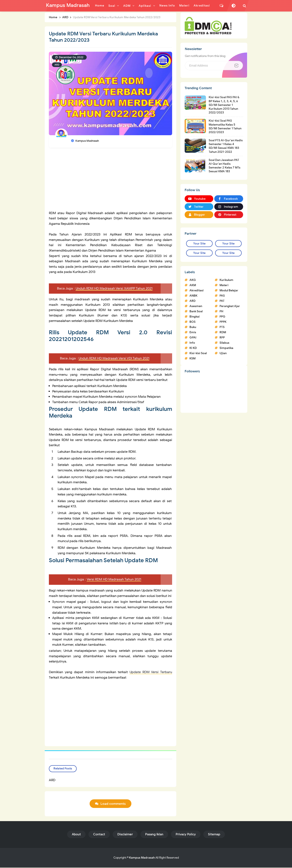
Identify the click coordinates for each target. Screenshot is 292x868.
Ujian (223, 353)
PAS (222, 296)
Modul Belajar (229, 290)
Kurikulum (226, 280)
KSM (192, 358)
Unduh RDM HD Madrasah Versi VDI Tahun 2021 (114, 358)
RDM (223, 332)
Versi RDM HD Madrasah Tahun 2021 (114, 580)
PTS (222, 327)
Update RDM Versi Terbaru (151, 672)
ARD (57, 65)
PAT (222, 301)
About (76, 835)
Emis (193, 332)
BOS (192, 322)
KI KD (193, 348)
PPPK (223, 322)
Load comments (113, 804)
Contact (99, 835)
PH (221, 311)
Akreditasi (197, 290)
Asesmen (196, 306)
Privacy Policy (186, 835)
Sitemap (214, 835)
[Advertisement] (110, 181)
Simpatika (226, 348)
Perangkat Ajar (230, 306)
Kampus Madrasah (142, 858)
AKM (193, 285)
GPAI (193, 338)
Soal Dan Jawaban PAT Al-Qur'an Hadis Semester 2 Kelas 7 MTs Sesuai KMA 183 (225, 166)
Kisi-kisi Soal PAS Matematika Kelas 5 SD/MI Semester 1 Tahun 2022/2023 (225, 126)
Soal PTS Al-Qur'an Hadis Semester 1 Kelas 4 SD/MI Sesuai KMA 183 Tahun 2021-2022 (226, 146)
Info (192, 343)
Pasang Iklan (154, 835)
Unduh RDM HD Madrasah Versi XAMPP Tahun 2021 (114, 288)
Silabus (224, 343)
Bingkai (195, 317)
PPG (222, 317)
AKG (193, 280)
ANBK (193, 296)
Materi (224, 285)
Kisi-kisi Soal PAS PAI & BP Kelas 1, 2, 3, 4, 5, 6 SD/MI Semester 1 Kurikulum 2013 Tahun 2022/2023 (224, 105)
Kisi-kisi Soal (198, 353)
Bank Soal (196, 311)
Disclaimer (125, 835)
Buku (193, 327)
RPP (222, 338)
